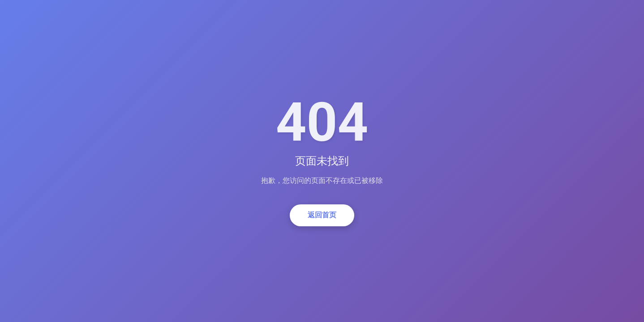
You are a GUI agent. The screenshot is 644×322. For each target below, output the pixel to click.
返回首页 (322, 215)
